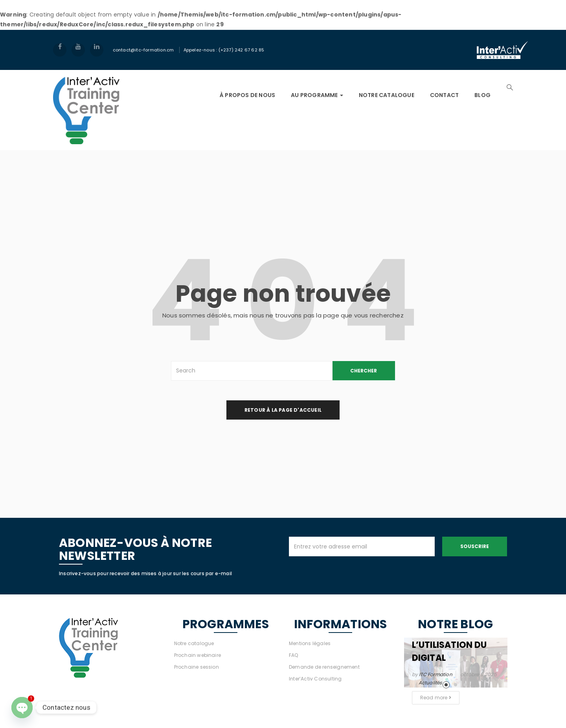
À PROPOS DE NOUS (247, 95)
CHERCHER (364, 371)
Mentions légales (310, 643)
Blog (482, 95)
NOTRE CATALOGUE (387, 95)
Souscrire (475, 546)
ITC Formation (436, 674)
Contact (444, 95)
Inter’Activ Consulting (315, 679)
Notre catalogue (194, 643)
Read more (436, 698)
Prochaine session (197, 667)
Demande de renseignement (324, 667)
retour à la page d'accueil (283, 410)
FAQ (294, 655)
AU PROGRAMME (317, 95)
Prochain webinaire (198, 655)
